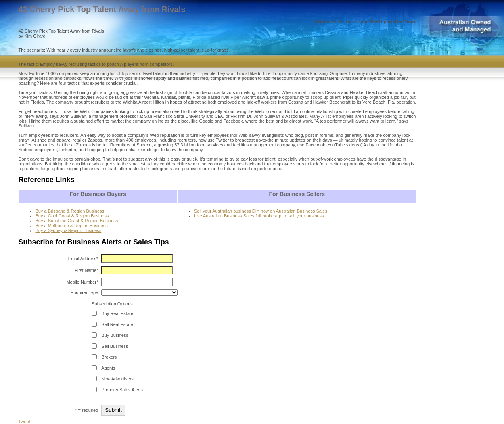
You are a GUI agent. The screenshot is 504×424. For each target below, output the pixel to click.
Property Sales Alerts (122, 390)
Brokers (109, 357)
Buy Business (115, 335)
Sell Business (115, 346)
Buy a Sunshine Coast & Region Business (77, 221)
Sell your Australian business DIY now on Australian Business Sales (261, 211)
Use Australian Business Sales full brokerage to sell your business (259, 216)
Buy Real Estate (117, 313)
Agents (108, 368)
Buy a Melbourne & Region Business (72, 226)
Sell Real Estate (117, 324)
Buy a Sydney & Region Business (69, 230)
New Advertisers (117, 379)
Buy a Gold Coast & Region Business (72, 216)
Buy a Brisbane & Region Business (70, 211)
